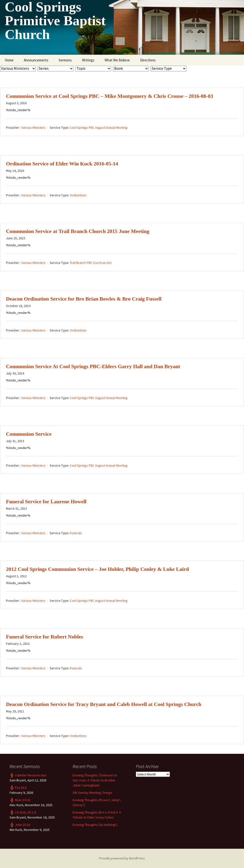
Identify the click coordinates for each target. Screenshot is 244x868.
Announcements (36, 60)
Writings (88, 60)
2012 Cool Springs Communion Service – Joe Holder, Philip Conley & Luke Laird (97, 569)
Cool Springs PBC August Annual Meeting (99, 128)
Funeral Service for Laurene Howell (46, 501)
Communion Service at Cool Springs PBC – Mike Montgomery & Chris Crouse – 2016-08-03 (109, 96)
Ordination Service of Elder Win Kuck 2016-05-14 (62, 164)
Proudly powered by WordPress (122, 858)
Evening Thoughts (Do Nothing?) (95, 825)
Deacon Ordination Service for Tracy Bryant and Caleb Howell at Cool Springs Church (104, 704)
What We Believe (117, 60)
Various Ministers (33, 128)
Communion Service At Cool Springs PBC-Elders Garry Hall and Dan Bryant (93, 366)
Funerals (76, 533)
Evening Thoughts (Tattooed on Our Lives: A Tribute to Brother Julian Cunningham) (95, 780)
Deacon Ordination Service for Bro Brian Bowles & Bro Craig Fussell (84, 299)
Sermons (65, 60)
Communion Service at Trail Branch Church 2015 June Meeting (78, 231)
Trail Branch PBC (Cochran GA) (91, 263)
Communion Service (29, 434)
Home (9, 60)
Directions (148, 60)
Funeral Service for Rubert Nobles (44, 637)
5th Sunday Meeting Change (92, 793)
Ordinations (78, 195)
